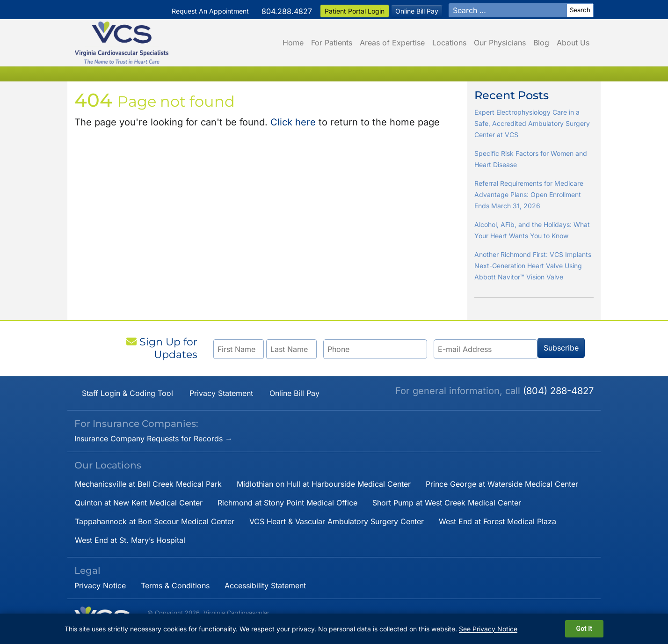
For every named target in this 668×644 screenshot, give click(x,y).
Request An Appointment (210, 11)
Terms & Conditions (175, 585)
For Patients (332, 43)
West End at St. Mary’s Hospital (130, 540)
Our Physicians (500, 43)
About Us (573, 43)
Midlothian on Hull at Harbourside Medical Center (324, 484)
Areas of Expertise (392, 43)
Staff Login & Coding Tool (127, 393)
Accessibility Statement (265, 585)
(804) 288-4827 (558, 391)
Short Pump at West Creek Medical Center (447, 503)
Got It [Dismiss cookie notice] (584, 629)
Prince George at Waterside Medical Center (502, 484)
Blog (541, 43)
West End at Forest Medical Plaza (497, 521)
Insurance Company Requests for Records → (153, 439)
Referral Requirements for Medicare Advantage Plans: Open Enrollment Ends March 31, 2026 (529, 194)
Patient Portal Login (355, 11)
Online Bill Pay (417, 11)
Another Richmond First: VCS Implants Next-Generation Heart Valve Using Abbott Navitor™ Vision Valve (533, 266)
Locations (449, 43)
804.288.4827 (287, 11)
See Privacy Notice (488, 629)
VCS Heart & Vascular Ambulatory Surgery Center (337, 521)
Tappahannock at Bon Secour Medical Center (155, 521)
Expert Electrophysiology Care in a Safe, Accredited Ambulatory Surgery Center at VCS (532, 123)
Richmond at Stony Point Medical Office (287, 503)
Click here (293, 122)
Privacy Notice (100, 585)
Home (293, 43)
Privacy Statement (221, 393)
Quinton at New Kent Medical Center (139, 503)
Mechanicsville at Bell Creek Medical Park (148, 484)
